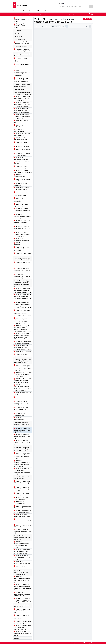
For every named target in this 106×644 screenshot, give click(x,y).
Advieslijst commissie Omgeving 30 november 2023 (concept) (21, 20)
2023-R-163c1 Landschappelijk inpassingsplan (22, 240)
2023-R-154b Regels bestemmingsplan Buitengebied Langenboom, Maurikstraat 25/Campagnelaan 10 (22, 321)
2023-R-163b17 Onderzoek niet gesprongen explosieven (22, 189)
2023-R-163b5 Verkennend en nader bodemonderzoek (22, 139)
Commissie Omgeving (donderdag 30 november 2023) (43, 14)
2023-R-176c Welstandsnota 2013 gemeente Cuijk (22, 503)
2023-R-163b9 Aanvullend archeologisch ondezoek (22, 154)
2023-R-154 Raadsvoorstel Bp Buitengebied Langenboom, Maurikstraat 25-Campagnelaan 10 (22, 290)
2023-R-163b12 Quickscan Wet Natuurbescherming (22, 167)
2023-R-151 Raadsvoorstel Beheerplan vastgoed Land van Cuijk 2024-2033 (22, 430)
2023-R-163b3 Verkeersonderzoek (19, 130)
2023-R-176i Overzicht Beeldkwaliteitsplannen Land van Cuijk (22, 531)
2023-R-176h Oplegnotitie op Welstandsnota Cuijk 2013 (22, 526)
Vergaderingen (24, 11)
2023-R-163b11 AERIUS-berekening (21, 163)
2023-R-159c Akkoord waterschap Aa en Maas (20, 567)
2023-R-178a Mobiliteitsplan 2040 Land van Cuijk (22, 622)
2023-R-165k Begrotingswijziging (19, 419)
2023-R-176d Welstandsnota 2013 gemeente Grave (22, 507)
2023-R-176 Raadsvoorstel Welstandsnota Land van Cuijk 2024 (22, 483)
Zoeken (60, 4)
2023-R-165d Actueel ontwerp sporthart (22, 394)
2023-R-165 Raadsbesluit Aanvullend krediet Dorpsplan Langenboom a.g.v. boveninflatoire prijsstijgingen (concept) (22, 388)
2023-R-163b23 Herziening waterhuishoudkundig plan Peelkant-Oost (22, 222)
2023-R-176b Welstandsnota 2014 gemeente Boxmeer (22, 498)
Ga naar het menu (0, 1)
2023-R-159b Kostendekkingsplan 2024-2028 (22, 563)
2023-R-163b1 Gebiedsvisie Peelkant (22, 122)
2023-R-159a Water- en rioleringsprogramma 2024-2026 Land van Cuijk (22, 557)
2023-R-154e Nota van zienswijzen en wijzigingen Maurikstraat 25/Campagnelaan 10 (22, 347)
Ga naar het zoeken (0, 1)
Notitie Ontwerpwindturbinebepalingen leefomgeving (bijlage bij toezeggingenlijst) (22, 73)
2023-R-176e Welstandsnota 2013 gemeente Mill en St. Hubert (22, 511)
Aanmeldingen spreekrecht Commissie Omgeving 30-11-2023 (22, 50)
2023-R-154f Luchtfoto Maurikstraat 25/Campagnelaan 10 (22, 355)
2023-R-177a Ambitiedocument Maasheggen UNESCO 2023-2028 (22, 594)
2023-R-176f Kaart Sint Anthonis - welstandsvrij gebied (22, 516)
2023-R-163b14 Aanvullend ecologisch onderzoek (22, 176)
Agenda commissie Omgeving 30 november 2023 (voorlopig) (22, 43)
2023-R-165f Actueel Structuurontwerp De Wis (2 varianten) (21, 403)
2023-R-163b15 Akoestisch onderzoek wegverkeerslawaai (22, 180)
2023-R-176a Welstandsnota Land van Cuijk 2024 (22, 494)
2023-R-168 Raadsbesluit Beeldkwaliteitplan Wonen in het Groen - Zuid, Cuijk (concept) (22, 270)
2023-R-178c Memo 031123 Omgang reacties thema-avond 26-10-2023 (22, 633)
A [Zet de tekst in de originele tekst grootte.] (87, 14)
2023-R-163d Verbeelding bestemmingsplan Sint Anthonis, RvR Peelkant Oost (22, 249)
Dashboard (16, 11)
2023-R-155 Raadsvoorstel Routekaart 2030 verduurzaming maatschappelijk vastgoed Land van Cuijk (22, 456)
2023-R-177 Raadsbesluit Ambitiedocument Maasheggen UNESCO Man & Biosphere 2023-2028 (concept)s (22, 587)
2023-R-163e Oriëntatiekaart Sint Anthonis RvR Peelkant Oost (22, 254)
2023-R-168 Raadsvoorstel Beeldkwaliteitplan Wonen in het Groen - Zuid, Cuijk (22, 264)
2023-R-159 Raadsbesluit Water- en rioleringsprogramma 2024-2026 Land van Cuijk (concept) (22, 545)
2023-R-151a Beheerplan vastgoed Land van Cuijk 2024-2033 (22, 442)
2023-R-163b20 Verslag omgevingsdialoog (21, 205)
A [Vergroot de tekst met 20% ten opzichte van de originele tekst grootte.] (90, 14)
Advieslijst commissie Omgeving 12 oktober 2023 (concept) (21, 60)
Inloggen (90, 643)
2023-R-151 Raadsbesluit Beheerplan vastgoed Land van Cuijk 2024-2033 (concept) (22, 436)
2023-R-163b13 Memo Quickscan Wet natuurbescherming (23, 171)
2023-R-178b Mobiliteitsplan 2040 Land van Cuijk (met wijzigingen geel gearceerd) (22, 627)
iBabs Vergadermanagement (77, 643)
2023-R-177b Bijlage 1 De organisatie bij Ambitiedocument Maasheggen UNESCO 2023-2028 (23, 600)
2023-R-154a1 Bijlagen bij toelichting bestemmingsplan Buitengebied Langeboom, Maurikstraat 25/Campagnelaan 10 (22, 313)
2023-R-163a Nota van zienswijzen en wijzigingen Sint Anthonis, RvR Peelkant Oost (22, 110)
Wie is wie (40, 11)
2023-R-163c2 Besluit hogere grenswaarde (22, 244)
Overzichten (32, 11)
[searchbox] (74, 7)
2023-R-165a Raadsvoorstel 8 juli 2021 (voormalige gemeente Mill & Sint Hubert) (23, 375)
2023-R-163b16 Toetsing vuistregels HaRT (21, 184)
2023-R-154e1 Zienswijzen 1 (22, 352)
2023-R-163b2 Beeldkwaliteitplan (19, 126)
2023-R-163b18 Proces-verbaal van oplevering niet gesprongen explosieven (21, 194)
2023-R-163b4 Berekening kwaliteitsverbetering (22, 135)
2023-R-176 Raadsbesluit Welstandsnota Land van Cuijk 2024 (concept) (21, 489)
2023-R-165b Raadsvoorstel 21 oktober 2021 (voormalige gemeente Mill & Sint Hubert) (22, 381)
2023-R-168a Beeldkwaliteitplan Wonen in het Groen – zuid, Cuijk (22, 276)
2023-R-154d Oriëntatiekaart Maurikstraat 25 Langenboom (22, 342)
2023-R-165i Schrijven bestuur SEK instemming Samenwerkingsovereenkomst (21, 409)
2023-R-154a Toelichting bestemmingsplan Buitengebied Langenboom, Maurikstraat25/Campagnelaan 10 (22, 305)
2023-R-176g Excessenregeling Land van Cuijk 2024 (22, 521)
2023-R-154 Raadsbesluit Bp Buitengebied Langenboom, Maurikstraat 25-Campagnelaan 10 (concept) (22, 297)
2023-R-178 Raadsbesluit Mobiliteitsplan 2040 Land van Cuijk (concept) (21, 617)
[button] (91, 7)
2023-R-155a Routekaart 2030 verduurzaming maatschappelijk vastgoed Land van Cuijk (22, 471)
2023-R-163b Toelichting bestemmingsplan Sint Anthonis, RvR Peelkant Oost (22, 117)
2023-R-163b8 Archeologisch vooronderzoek (22, 150)
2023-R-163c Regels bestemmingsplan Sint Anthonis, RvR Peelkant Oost (22, 234)
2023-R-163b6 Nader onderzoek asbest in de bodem (21, 143)
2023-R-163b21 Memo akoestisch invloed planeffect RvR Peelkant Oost (22, 210)
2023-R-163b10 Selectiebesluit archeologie (21, 159)
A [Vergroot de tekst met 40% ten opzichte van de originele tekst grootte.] (92, 14)
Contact (60, 11)
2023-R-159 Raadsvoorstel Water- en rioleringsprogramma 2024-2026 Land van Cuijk (22, 551)
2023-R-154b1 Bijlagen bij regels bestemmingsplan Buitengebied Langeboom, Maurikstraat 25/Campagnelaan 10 (22, 328)
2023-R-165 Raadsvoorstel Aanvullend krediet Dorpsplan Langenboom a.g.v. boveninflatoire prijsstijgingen (22, 368)
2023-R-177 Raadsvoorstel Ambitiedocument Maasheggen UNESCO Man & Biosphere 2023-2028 (22, 579)
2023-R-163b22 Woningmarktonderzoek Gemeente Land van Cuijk (23, 216)
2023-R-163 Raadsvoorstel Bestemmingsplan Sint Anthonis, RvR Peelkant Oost (22, 98)
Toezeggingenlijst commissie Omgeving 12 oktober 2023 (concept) (22, 66)
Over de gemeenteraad (51, 11)
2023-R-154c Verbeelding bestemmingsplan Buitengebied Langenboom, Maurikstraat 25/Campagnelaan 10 (22, 336)
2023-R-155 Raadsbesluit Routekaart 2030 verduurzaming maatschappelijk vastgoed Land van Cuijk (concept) (22, 464)
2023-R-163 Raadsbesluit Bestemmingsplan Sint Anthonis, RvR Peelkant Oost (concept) (22, 104)
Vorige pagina (88, 19)
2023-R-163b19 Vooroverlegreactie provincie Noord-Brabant (21, 200)
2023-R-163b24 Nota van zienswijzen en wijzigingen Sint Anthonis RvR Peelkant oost (22, 228)
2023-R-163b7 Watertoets (21, 147)
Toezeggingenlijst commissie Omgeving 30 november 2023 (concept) (22, 26)
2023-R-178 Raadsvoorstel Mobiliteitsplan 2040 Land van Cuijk (22, 611)
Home (22, 14)
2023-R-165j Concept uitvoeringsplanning (20, 414)
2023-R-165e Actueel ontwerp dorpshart (22, 398)
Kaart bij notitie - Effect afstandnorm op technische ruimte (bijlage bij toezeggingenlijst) (22, 80)
